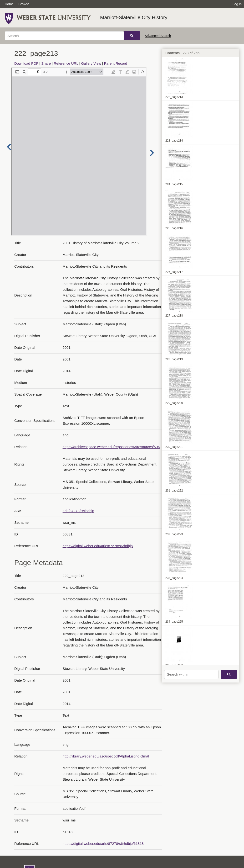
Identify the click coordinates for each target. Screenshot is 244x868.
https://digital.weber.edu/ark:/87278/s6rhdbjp (98, 546)
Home (9, 4)
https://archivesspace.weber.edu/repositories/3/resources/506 (111, 447)
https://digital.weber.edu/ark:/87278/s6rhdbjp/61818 (103, 844)
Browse (24, 4)
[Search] (64, 36)
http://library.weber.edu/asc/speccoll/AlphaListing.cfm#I (106, 756)
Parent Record (116, 63)
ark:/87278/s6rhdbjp (79, 511)
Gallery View (91, 63)
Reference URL (66, 63)
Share (46, 63)
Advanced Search (158, 36)
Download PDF (26, 63)
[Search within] (191, 674)
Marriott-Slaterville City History (134, 17)
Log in (237, 4)
